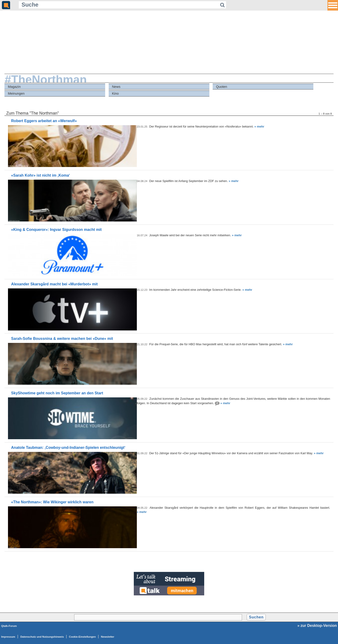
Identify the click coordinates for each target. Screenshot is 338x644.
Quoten (221, 87)
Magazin (14, 87)
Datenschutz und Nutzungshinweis (42, 637)
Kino (115, 93)
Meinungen (16, 93)
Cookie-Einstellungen (82, 637)
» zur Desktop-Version (317, 626)
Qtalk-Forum (9, 626)
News (116, 87)
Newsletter (108, 637)
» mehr (259, 126)
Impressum (8, 637)
